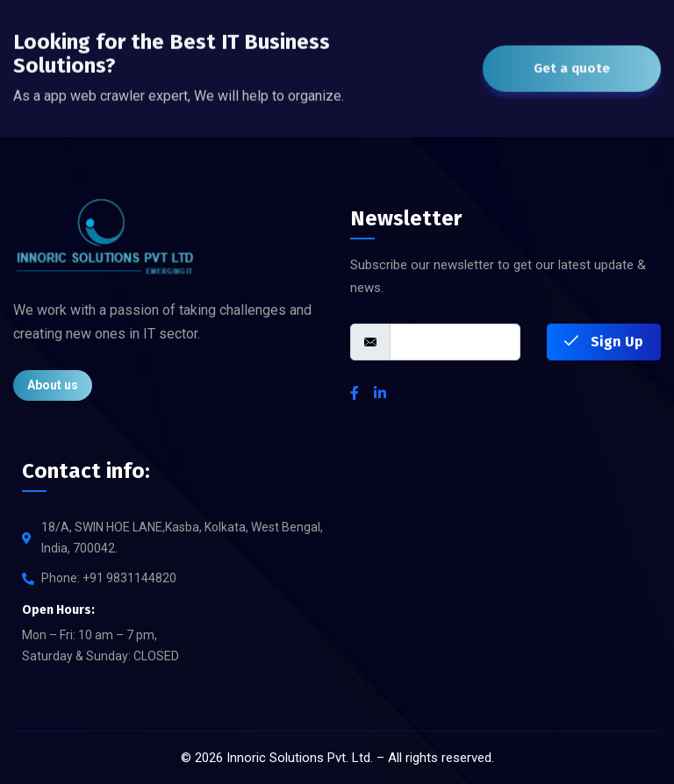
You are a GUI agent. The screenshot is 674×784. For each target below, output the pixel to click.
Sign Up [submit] (604, 342)
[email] (455, 342)
